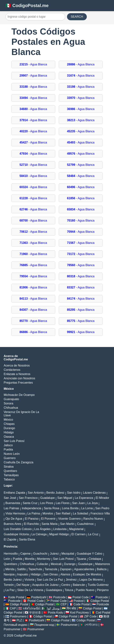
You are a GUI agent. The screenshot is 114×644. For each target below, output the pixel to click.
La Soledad (80, 513)
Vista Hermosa (15, 513)
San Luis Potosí (14, 441)
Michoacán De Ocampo (19, 395)
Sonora (9, 403)
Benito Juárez (55, 493)
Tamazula (51, 569)
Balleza (102, 569)
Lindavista (60, 529)
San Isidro (74, 493)
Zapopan (66, 569)
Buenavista (13, 503)
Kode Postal (16, 597)
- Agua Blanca (33, 64)
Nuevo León (12, 454)
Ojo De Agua (14, 519)
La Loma (87, 508)
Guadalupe (47, 498)
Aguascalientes (84, 569)
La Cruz (93, 534)
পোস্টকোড (91, 625)
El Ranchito (31, 524)
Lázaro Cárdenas (94, 493)
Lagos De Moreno (91, 580)
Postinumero (18, 616)
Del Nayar (23, 585)
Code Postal (82, 604)
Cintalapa (95, 559)
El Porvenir (48, 519)
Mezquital (68, 554)
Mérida (10, 569)
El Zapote (10, 539)
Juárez (54, 554)
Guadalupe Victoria (16, 534)
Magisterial (76, 529)
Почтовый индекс (16, 625)
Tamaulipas (11, 475)
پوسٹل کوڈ (53, 608)
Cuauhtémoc (85, 524)
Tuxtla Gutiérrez (98, 585)
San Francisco (28, 498)
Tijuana (81, 559)
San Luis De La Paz (50, 580)
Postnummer (69, 625)
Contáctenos (12, 370)
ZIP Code (90, 616)
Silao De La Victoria (30, 590)
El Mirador (102, 498)
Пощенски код (44, 625)
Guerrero (10, 458)
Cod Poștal (103, 612)
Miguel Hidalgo (59, 534)
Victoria (29, 580)
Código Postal (100, 601)
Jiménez (71, 580)
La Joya (93, 503)
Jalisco (8, 445)
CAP (13, 608)
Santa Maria (49, 524)
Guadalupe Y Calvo (90, 554)
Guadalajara (54, 590)
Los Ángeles (42, 529)
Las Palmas (11, 508)
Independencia (32, 508)
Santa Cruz (30, 503)
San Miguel (65, 498)
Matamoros (103, 564)
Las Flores (63, 503)
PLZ (19, 620)
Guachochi (40, 554)
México (8, 420)
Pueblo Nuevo (85, 590)
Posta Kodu (56, 612)
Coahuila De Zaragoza (19, 462)
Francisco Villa (100, 513)
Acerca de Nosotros (17, 365)
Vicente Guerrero (69, 519)
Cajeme (25, 554)
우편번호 (35, 612)
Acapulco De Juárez (45, 585)
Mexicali (56, 564)
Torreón (9, 585)
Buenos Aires (12, 524)
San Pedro (102, 508)
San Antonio (36, 493)
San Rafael (63, 513)
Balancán (79, 585)
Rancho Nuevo (93, 519)
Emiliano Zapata (14, 493)
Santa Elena (27, 539)
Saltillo (21, 569)
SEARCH (77, 17)
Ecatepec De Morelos (87, 574)
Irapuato (23, 574)
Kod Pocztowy (79, 612)
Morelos (48, 513)
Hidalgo (9, 432)
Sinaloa (9, 467)
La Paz (10, 590)
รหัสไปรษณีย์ (31, 608)
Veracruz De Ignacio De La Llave (21, 414)
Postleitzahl (39, 597)
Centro (66, 585)
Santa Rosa (52, 508)
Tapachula (35, 569)
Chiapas (9, 424)
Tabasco (9, 479)
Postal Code (81, 597)
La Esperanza (84, 498)
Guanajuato (11, 399)
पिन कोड (71, 608)
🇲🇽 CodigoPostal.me (27, 5)
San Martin (67, 524)
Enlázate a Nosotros (17, 374)
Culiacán (42, 564)
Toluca (69, 590)
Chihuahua (11, 408)
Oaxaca (9, 437)
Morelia (30, 559)
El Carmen (78, 534)
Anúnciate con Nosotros (19, 378)
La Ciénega (39, 534)
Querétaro (10, 471)
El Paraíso (32, 519)
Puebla (8, 449)
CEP (64, 604)
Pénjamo (103, 590)
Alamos (65, 574)
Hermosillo (11, 554)
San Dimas (51, 574)
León (7, 559)
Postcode (59, 597)
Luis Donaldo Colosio (18, 529)
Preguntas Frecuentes (18, 383)
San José (10, 498)
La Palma (34, 513)
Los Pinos (47, 503)
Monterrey (44, 559)
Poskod (79, 601)
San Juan (78, 503)
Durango (9, 428)
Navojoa (9, 574)
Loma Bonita (70, 508)
